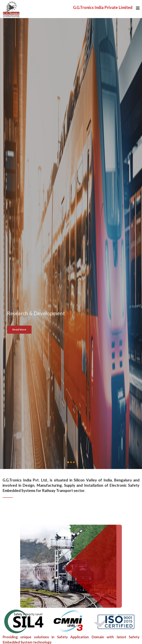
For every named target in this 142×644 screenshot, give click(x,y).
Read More (19, 330)
